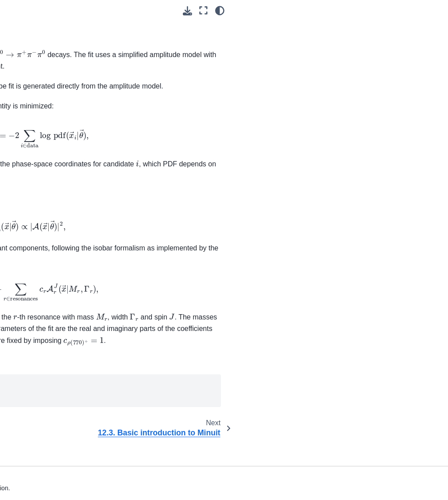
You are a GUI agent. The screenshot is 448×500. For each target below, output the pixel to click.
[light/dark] (433, 10)
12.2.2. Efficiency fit (53, 251)
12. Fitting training (39, 184)
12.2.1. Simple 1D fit (54, 237)
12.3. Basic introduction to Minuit (39, 314)
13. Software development (30, 414)
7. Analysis (27, 114)
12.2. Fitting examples (36, 217)
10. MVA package (36, 156)
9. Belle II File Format (42, 142)
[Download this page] (400, 11)
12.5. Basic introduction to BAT (39, 384)
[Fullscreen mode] (416, 10)
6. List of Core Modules (44, 100)
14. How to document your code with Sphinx (40, 444)
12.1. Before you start (49, 198)
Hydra (136, 410)
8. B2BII (23, 128)
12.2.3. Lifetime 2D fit (52, 270)
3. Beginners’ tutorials (30, 31)
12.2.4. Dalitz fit (49, 289)
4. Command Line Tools (37, 56)
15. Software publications (47, 469)
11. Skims (25, 170)
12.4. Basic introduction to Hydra (39, 349)
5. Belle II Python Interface (36, 81)
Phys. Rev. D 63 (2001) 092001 (297, 271)
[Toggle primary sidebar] (105, 10)
